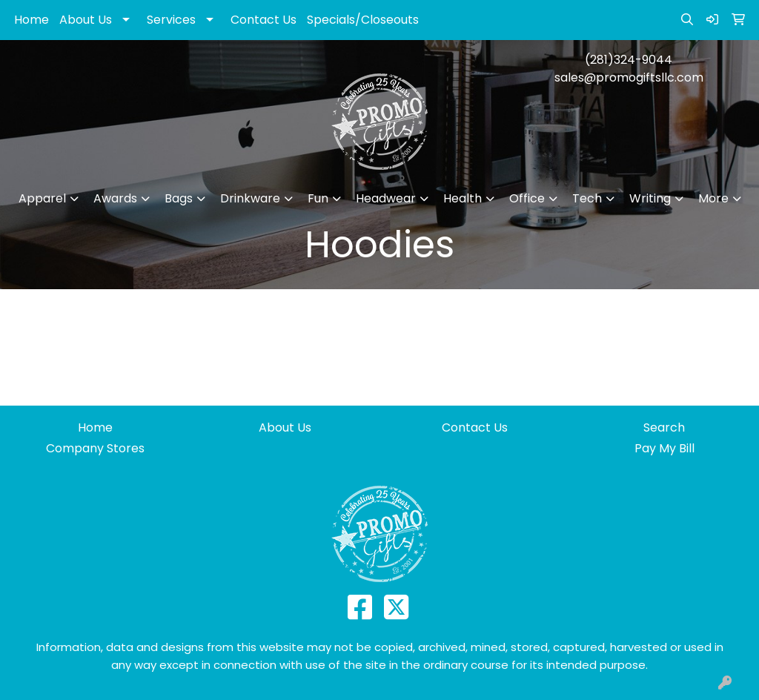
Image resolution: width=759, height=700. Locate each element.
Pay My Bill (664, 448)
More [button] (713, 198)
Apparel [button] (42, 198)
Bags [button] (179, 198)
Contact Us (264, 20)
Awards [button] (115, 198)
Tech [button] (587, 198)
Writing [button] (650, 198)
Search (664, 427)
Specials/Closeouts (363, 20)
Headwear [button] (386, 198)
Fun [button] (318, 198)
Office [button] (527, 198)
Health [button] (463, 198)
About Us (86, 20)
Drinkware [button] (250, 198)
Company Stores (95, 448)
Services (171, 20)
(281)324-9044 (629, 60)
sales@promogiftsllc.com (629, 77)
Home (32, 20)
